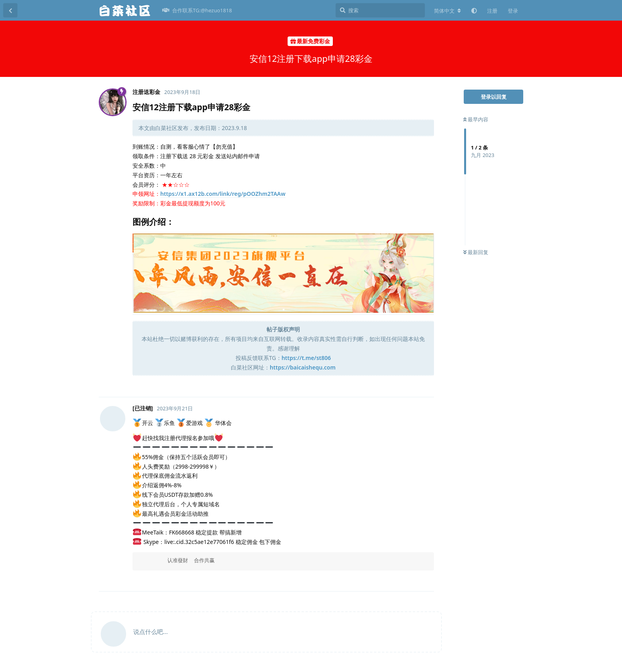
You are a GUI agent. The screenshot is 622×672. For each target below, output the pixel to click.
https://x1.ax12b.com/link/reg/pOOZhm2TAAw (223, 194)
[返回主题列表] (10, 10)
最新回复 (476, 252)
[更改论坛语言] (447, 11)
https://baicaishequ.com (303, 367)
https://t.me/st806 (306, 358)
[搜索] (380, 10)
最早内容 (476, 119)
